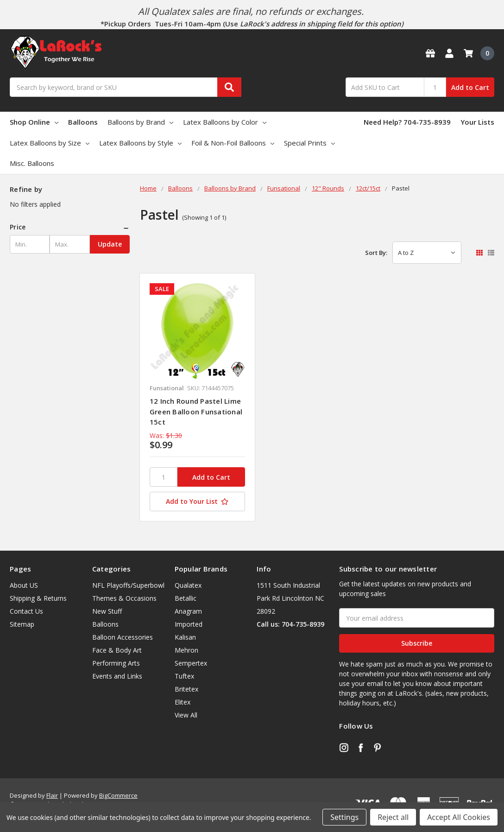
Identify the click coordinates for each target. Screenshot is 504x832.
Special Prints (309, 143)
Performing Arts (116, 663)
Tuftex (184, 676)
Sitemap (22, 624)
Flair (52, 795)
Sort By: (376, 253)
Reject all (393, 817)
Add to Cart (470, 87)
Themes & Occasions (124, 598)
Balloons (83, 122)
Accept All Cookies (459, 817)
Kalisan (185, 637)
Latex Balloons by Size (50, 143)
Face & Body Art (117, 650)
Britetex (186, 689)
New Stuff (107, 611)
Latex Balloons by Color (225, 122)
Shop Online (34, 122)
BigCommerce (118, 795)
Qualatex (188, 585)
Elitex (183, 702)
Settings (344, 817)
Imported (189, 624)
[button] (70, 227)
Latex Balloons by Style (140, 143)
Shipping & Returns (38, 598)
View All (186, 715)
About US (24, 585)
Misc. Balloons (32, 163)
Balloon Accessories (123, 637)
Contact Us (26, 611)
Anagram (188, 611)
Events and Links (117, 676)
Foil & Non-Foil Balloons (233, 143)
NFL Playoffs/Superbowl (128, 585)
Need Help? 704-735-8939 (407, 122)
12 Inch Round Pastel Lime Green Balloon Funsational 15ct (196, 411)
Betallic (186, 598)
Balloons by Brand (140, 122)
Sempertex (191, 663)
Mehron (186, 650)
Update (110, 244)
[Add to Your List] (197, 502)
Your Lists (477, 122)
